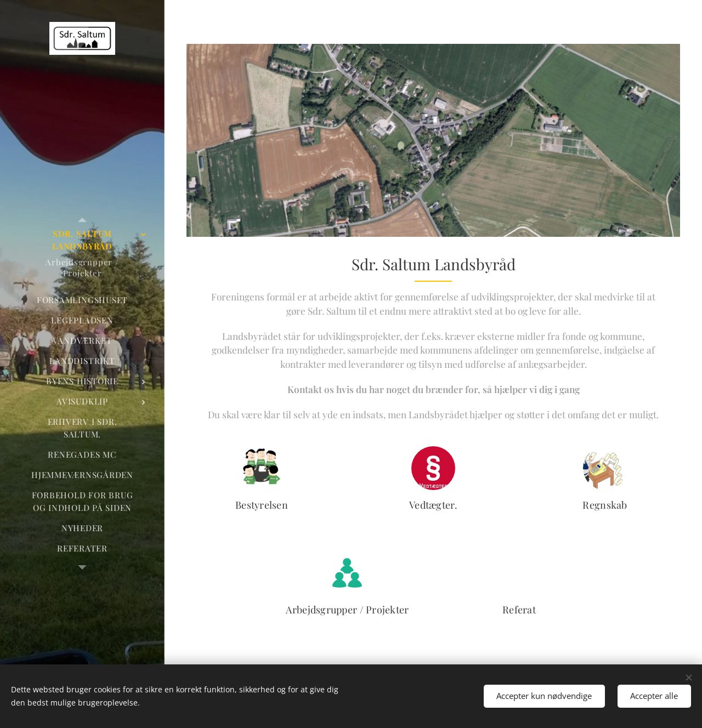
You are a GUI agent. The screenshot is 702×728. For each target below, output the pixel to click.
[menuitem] (82, 240)
